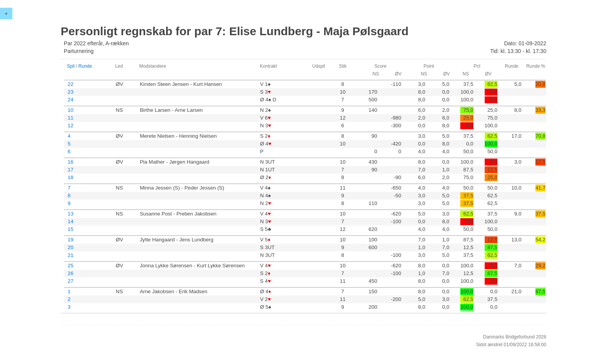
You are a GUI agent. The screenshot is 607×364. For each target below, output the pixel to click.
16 (71, 162)
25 (71, 266)
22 (71, 84)
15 (71, 229)
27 (71, 281)
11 (71, 118)
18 (71, 177)
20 (71, 247)
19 (71, 240)
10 (71, 110)
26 (71, 273)
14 (71, 221)
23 (71, 92)
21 (71, 255)
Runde (85, 66)
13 (71, 214)
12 (71, 126)
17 (71, 170)
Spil (71, 66)
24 (71, 100)
